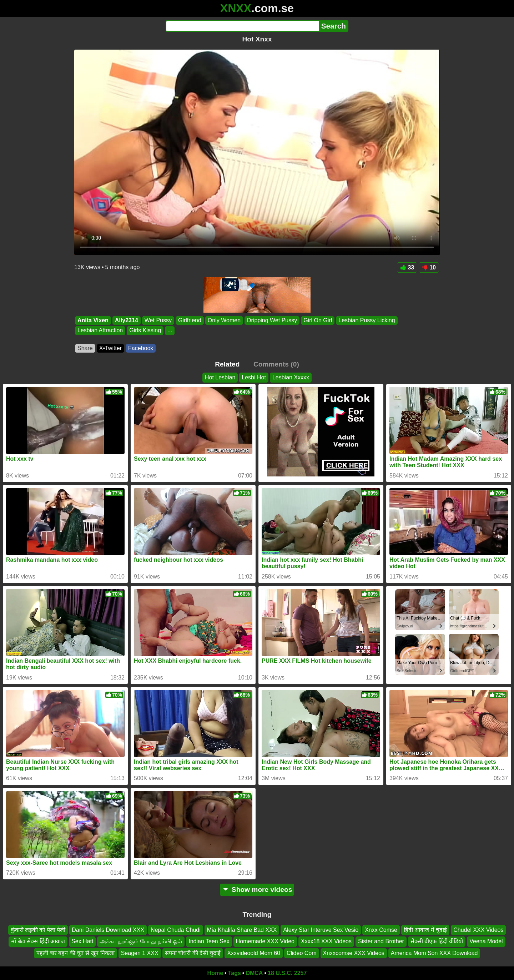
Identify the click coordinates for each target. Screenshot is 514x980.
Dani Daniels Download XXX (108, 930)
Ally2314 (127, 320)
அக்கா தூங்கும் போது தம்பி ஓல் (141, 942)
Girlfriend (190, 320)
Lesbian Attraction (100, 331)
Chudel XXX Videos (478, 930)
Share (85, 348)
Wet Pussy (158, 320)
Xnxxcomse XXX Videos (354, 953)
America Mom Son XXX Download (434, 953)
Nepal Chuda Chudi (176, 930)
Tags (235, 973)
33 (407, 267)
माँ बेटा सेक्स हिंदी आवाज (38, 942)
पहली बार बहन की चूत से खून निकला (75, 953)
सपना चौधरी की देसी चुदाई (193, 953)
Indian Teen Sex (209, 942)
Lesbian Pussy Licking (367, 320)
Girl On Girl (318, 320)
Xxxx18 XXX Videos (326, 942)
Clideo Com (302, 953)
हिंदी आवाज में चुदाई (425, 930)
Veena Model (486, 942)
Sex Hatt (82, 942)
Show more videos (257, 890)
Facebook (141, 348)
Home (215, 973)
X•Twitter (110, 348)
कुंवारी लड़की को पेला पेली (38, 930)
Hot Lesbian (220, 377)
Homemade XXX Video (265, 942)
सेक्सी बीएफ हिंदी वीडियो (437, 942)
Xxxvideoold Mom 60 (254, 953)
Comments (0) (276, 364)
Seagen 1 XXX (140, 953)
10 (429, 267)
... (170, 331)
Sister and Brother (381, 942)
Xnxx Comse (381, 930)
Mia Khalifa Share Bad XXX (242, 930)
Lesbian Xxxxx (291, 377)
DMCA (254, 973)
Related (227, 364)
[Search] (242, 26)
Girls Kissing (145, 331)
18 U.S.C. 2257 (287, 973)
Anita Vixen (93, 320)
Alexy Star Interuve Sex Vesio (321, 930)
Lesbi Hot (254, 377)
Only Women (224, 320)
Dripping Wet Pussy (272, 320)
